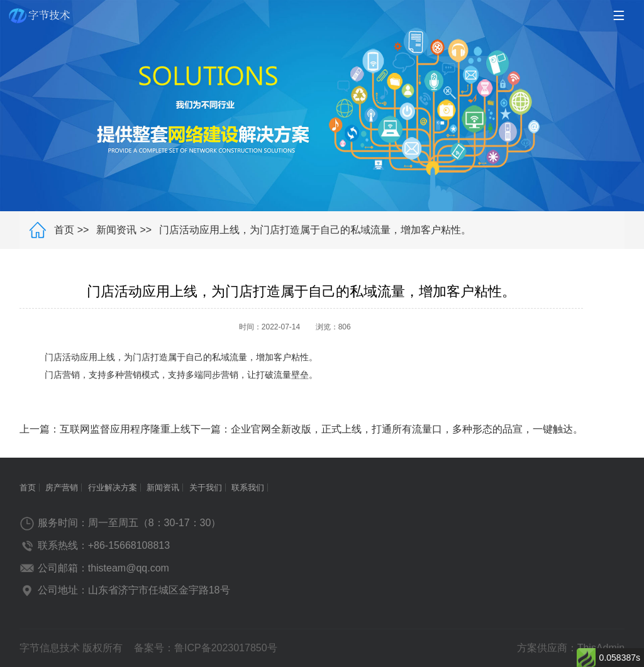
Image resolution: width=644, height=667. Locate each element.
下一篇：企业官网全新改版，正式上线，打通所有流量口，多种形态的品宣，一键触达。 (387, 429)
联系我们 (248, 488)
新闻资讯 (116, 230)
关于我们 (206, 488)
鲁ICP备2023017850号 (226, 648)
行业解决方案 (113, 488)
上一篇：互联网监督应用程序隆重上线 (105, 429)
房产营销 (62, 488)
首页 (64, 230)
